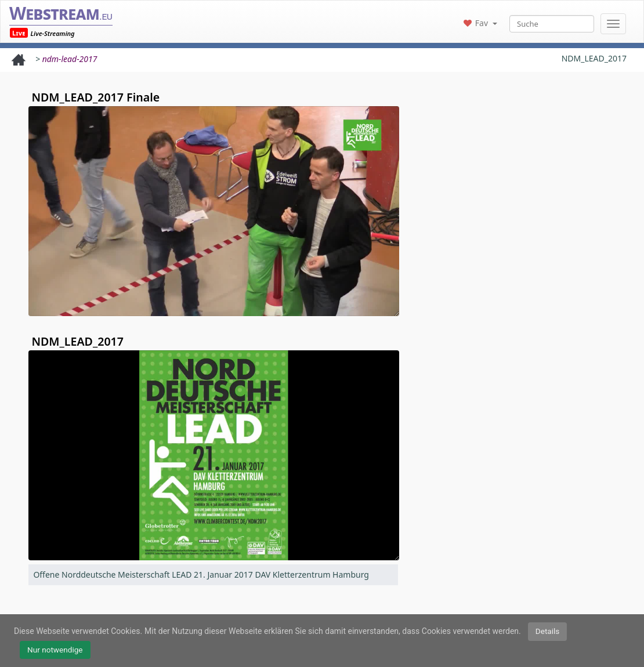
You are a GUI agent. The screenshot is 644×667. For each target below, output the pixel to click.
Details (548, 631)
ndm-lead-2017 (70, 59)
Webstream (61, 13)
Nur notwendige (55, 650)
